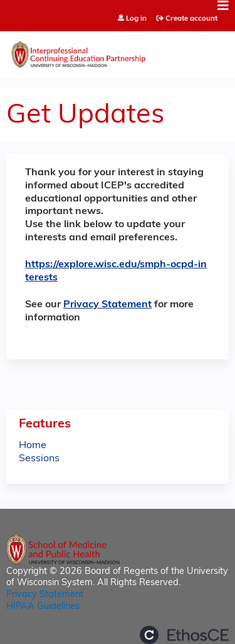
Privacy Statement (107, 305)
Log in (136, 19)
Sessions (39, 459)
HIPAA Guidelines (43, 607)
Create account (191, 19)
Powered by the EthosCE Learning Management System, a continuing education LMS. (184, 635)
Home (33, 446)
